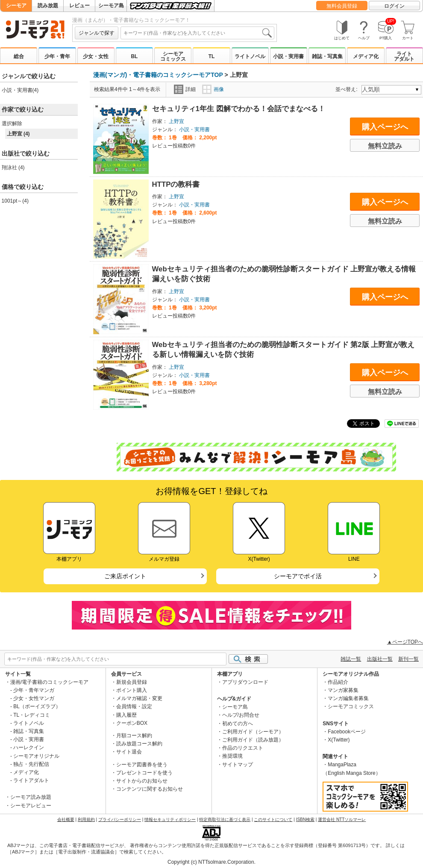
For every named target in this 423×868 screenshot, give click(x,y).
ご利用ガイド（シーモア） (253, 732)
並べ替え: (348, 89)
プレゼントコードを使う (144, 773)
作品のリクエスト (243, 748)
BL (134, 56)
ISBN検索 (305, 819)
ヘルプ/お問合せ (241, 715)
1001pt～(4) (15, 201)
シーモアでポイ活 (298, 576)
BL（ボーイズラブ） (37, 706)
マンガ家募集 (343, 690)
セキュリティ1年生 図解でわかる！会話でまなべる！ (239, 109)
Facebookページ (347, 732)
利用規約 (86, 819)
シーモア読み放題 (31, 797)
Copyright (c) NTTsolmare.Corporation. (211, 862)
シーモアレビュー (31, 806)
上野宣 (176, 121)
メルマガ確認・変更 (139, 698)
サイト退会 (129, 752)
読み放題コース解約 (139, 744)
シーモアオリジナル (36, 756)
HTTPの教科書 (176, 184)
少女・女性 (96, 56)
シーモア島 (111, 6)
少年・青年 (57, 56)
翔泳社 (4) (13, 168)
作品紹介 (338, 682)
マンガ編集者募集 (348, 698)
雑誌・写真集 (327, 56)
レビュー (79, 6)
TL (212, 56)
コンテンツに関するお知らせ (150, 789)
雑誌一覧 (351, 659)
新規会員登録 (132, 682)
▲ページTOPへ (405, 642)
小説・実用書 (288, 56)
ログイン (394, 6)
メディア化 (366, 56)
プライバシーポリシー (120, 819)
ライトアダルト (404, 56)
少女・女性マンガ (34, 698)
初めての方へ (238, 724)
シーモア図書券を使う (142, 765)
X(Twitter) (339, 740)
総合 (19, 56)
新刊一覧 (408, 659)
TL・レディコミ (32, 715)
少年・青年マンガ (34, 690)
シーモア (16, 6)
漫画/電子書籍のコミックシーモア (49, 682)
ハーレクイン (29, 747)
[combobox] (197, 33)
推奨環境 (232, 756)
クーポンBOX (132, 723)
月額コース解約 (134, 736)
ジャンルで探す (97, 33)
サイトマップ (238, 765)
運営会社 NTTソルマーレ (342, 819)
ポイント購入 (132, 690)
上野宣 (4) (18, 134)
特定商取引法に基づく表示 (225, 819)
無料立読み (385, 146)
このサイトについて (273, 819)
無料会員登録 (342, 6)
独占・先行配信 (31, 764)
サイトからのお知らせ (142, 781)
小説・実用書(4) (20, 90)
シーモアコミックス (173, 56)
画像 (213, 89)
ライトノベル (250, 56)
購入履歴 (126, 715)
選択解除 (12, 124)
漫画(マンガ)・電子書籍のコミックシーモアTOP (158, 75)
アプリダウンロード (245, 682)
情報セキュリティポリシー (170, 819)
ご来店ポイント (125, 576)
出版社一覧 (380, 659)
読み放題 (48, 6)
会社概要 (66, 819)
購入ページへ (385, 127)
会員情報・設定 (134, 706)
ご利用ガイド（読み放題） (253, 740)
